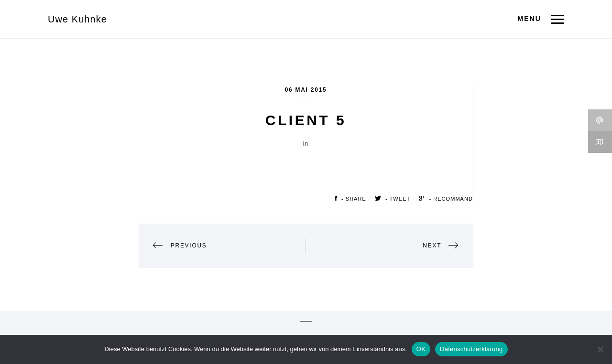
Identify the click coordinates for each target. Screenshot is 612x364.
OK (421, 349)
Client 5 (306, 120)
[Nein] (600, 349)
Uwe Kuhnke (77, 19)
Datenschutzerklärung (471, 349)
